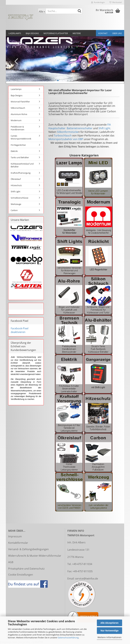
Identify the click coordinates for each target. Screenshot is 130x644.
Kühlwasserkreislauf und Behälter (22, 165)
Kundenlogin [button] (98, 2)
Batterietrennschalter (80, 128)
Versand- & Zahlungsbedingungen (28, 549)
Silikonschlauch (18, 108)
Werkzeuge (16, 204)
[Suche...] (42, 11)
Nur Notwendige (109, 631)
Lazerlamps (15, 33)
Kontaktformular (18, 543)
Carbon (14, 210)
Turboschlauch (63, 135)
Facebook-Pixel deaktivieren (20, 330)
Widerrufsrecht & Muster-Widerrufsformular (35, 556)
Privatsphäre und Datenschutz (26, 569)
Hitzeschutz (16, 185)
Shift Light (104, 128)
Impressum (15, 536)
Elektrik (14, 151)
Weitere (77, 33)
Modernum (16, 120)
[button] (15, 61)
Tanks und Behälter (20, 157)
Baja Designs (32, 33)
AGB (11, 562)
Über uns (117, 33)
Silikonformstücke (68, 132)
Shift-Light (16, 191)
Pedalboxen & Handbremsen (18, 128)
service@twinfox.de (87, 579)
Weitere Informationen (109, 637)
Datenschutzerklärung (68, 638)
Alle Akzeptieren (109, 623)
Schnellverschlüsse (19, 198)
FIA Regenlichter (18, 145)
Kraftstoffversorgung (21, 173)
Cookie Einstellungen (21, 575)
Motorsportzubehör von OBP (66, 139)
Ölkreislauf (16, 179)
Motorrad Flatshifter (56, 33)
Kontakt (103, 33)
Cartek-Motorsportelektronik (21, 137)
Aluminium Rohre (19, 114)
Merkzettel (116, 2)
